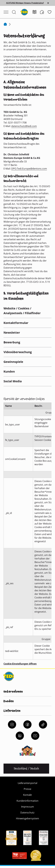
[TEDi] (24, 12)
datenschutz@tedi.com (24, 126)
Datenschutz (27, 813)
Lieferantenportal (27, 783)
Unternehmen (13, 692)
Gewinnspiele (13, 362)
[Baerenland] (27, 751)
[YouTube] (35, 736)
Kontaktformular (16, 323)
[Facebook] (27, 724)
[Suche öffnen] (14, 12)
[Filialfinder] (44, 12)
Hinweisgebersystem (27, 818)
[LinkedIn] (20, 736)
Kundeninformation (27, 801)
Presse (27, 789)
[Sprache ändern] (26, 769)
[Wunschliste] (49, 12)
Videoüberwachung (18, 352)
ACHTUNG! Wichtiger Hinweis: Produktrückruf (25, 3)
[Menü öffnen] (6, 12)
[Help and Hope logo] (36, 856)
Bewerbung (12, 342)
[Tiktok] (43, 724)
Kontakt (27, 795)
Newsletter (12, 333)
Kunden (9, 371)
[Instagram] (12, 724)
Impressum (27, 807)
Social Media (13, 381)
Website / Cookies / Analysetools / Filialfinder (22, 311)
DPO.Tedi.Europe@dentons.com (29, 169)
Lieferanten (12, 711)
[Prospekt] (36, 12)
